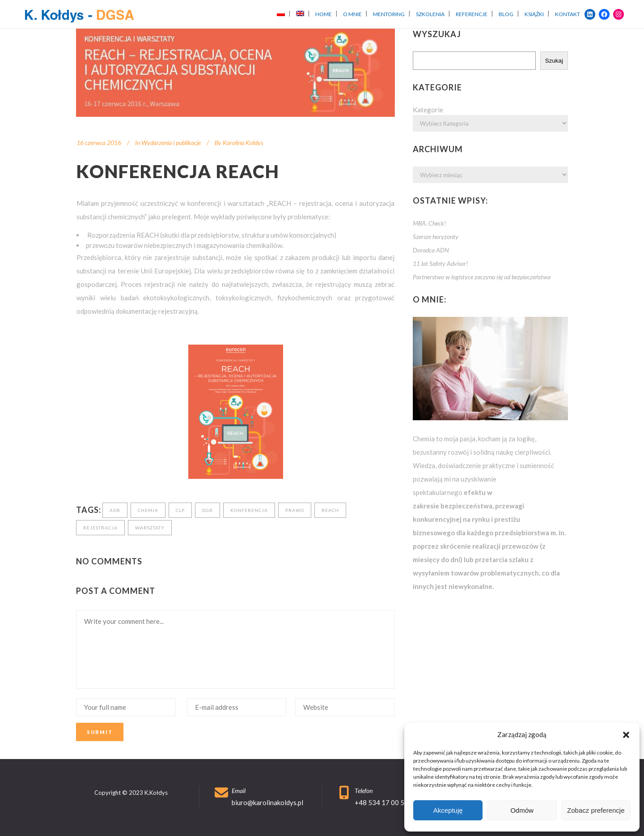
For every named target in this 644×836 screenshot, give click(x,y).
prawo (295, 510)
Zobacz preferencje (596, 810)
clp (180, 510)
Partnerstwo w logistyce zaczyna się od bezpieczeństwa (482, 277)
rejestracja (100, 528)
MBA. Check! (429, 223)
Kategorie (428, 110)
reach (330, 510)
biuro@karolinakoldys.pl (267, 802)
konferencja (249, 510)
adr (115, 510)
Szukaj (554, 61)
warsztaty (150, 528)
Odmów (522, 810)
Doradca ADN (431, 250)
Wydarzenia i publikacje (171, 143)
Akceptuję (448, 810)
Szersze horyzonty (436, 237)
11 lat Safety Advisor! (440, 263)
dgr (208, 510)
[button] (626, 735)
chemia (148, 510)
